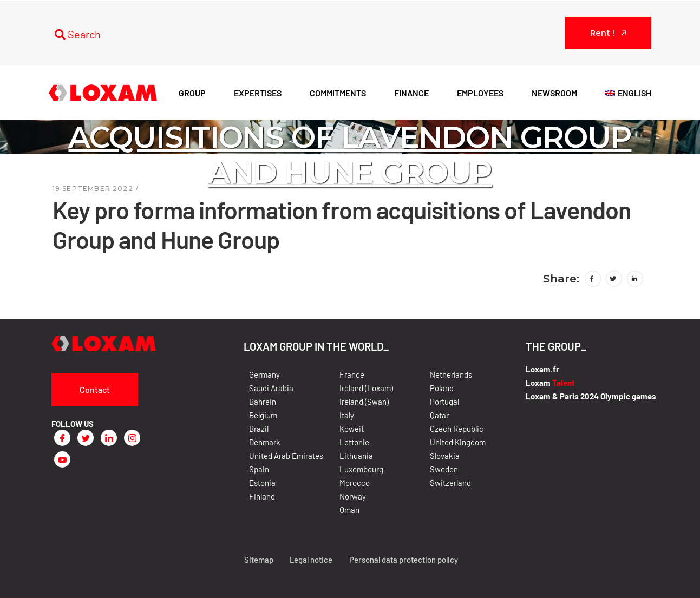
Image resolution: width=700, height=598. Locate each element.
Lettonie (354, 442)
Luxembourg (361, 469)
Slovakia (445, 456)
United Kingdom (458, 442)
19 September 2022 (93, 189)
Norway (353, 496)
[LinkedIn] (109, 438)
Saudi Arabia (271, 388)
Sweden (444, 469)
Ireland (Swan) (364, 402)
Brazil (259, 429)
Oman (349, 510)
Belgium (263, 415)
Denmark (265, 442)
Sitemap (256, 560)
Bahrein (263, 402)
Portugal (444, 402)
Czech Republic (457, 429)
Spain (259, 469)
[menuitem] (628, 93)
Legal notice (309, 560)
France (352, 374)
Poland (442, 388)
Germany (264, 374)
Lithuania (356, 456)
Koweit (352, 429)
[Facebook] (62, 438)
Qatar (439, 415)
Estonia (262, 483)
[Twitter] (86, 438)
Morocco (355, 483)
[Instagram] (132, 438)
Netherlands (451, 374)
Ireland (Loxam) (366, 388)
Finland (262, 496)
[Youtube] (62, 459)
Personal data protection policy (403, 560)
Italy (347, 415)
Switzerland (450, 483)
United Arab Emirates (286, 456)
